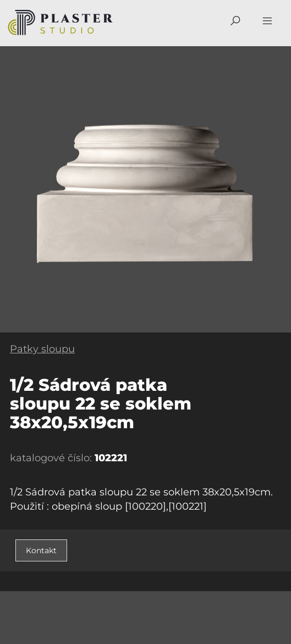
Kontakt (41, 550)
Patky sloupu (42, 349)
